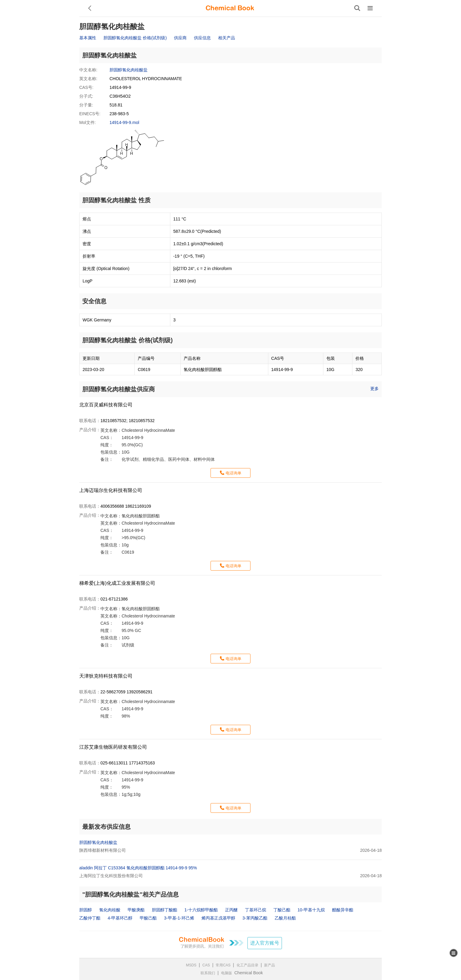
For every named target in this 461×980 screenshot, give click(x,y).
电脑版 (227, 973)
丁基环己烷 (256, 910)
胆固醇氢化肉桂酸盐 (129, 70)
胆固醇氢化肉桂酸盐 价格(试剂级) (135, 38)
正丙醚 (231, 910)
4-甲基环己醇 (120, 918)
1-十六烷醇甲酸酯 (201, 910)
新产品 (270, 965)
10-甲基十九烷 (311, 910)
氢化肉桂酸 (110, 910)
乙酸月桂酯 (285, 918)
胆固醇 (86, 910)
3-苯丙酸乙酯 (255, 918)
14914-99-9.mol (124, 122)
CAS (206, 965)
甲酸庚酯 (136, 910)
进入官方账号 (265, 943)
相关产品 (227, 38)
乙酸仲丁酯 (90, 918)
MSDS (191, 965)
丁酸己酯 (282, 910)
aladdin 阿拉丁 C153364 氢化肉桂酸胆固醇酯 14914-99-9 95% (138, 868)
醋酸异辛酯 (343, 910)
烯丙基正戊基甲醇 (218, 918)
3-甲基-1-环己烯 (179, 918)
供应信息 (202, 38)
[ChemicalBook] (230, 8)
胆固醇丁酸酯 (165, 910)
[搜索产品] (357, 8)
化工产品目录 (247, 965)
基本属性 (88, 38)
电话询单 (234, 473)
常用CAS (223, 965)
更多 (374, 389)
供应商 (180, 38)
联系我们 (208, 973)
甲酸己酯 (148, 918)
